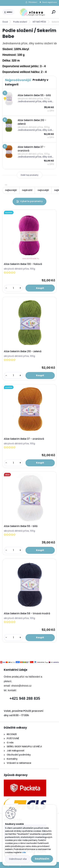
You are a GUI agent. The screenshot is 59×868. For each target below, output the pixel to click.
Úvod (5, 22)
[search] (54, 12)
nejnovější (43, 190)
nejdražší (27, 190)
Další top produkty (30, 175)
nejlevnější (11, 190)
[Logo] (32, 12)
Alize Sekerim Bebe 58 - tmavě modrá (27, 614)
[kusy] (13, 288)
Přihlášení (33, 2)
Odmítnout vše (18, 859)
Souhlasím (42, 859)
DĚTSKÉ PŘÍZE (39, 22)
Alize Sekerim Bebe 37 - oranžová (24, 439)
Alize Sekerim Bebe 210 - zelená (23, 351)
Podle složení (20, 22)
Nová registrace (49, 2)
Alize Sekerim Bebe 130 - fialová (23, 264)
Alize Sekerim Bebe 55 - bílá (21, 526)
